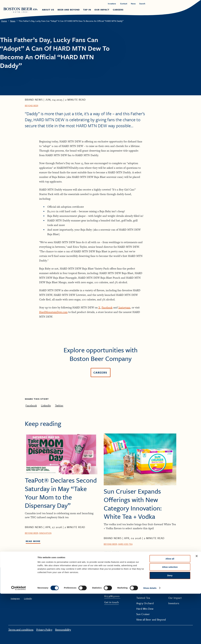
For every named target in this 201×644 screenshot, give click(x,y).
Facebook (107, 307)
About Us (174, 581)
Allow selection (170, 617)
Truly (139, 592)
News (13, 21)
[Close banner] (197, 606)
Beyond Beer (31, 105)
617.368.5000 (112, 596)
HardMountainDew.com (53, 312)
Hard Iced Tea (125, 544)
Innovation (45, 533)
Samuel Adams (145, 581)
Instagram (124, 307)
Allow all (170, 609)
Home (4, 21)
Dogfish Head (144, 587)
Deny (170, 626)
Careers (173, 587)
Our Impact (175, 598)
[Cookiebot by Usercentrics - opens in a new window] (18, 638)
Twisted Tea (143, 598)
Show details (150, 638)
